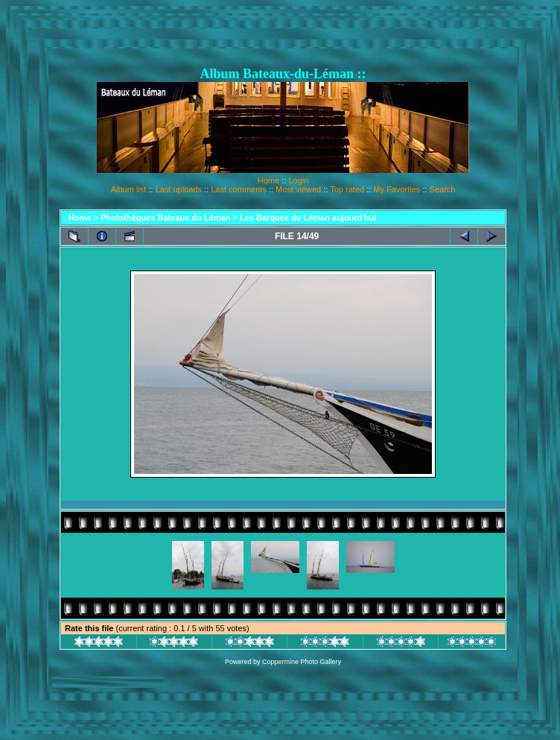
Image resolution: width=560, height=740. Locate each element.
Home (268, 180)
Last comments (239, 189)
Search (443, 189)
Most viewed (298, 189)
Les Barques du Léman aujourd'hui (308, 218)
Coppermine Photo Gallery (302, 662)
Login (298, 180)
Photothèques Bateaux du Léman (165, 218)
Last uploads (179, 189)
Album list (129, 189)
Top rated (347, 189)
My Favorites (397, 189)
